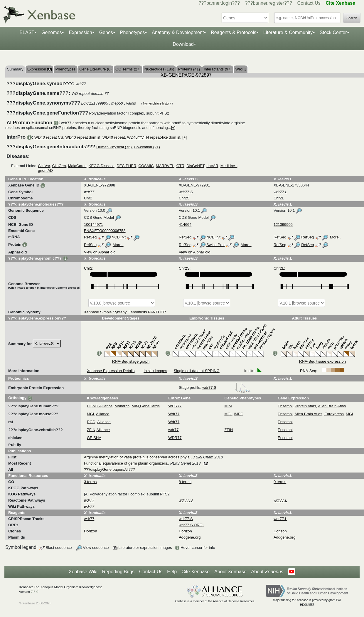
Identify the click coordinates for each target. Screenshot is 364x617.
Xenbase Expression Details (111, 371)
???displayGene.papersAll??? (109, 469)
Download (183, 44)
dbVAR (212, 166)
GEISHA (94, 438)
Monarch (122, 406)
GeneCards (150, 406)
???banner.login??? (219, 3)
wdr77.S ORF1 (191, 525)
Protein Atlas (305, 406)
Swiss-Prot (215, 245)
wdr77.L (280, 519)
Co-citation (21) (147, 147)
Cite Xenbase (196, 572)
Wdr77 (174, 414)
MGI (91, 414)
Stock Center (333, 32)
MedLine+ (229, 166)
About (267, 572)
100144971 (93, 225)
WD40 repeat (114, 137)
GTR (180, 166)
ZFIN (91, 430)
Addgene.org (190, 537)
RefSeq (90, 237)
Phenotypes (133, 32)
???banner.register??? (269, 3)
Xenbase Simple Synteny (105, 312)
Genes (106, 32)
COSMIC (146, 166)
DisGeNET (195, 166)
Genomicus (137, 312)
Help (172, 572)
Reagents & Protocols (234, 32)
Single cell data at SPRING (197, 371)
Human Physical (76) (114, 147)
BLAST (27, 32)
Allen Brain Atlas (332, 406)
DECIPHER (126, 166)
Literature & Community (288, 32)
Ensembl (285, 406)
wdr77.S (226, 387)
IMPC (239, 414)
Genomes (52, 32)
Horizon (91, 531)
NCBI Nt (119, 237)
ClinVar (44, 166)
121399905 (283, 225)
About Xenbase (230, 572)
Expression (80, 32)
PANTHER (157, 312)
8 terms (185, 482)
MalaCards (77, 166)
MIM (135, 406)
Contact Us (309, 3)
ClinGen (59, 166)
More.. (335, 237)
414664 (185, 225)
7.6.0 (34, 592)
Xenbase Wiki (83, 572)
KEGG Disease (102, 166)
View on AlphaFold (100, 252)
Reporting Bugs (118, 572)
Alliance (106, 406)
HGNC (92, 406)
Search (352, 18)
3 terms (90, 482)
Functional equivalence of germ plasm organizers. (126, 463)
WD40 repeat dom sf (83, 137)
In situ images (155, 371)
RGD (91, 422)
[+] (173, 128)
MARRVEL (165, 166)
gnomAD (45, 170)
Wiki (241, 69)
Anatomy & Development (178, 32)
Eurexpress (334, 414)
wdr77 (173, 430)
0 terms (280, 482)
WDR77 (175, 406)
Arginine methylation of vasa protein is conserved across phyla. (137, 457)
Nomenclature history (157, 104)
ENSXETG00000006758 (105, 231)
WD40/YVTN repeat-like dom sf (154, 137)
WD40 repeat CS (49, 137)
